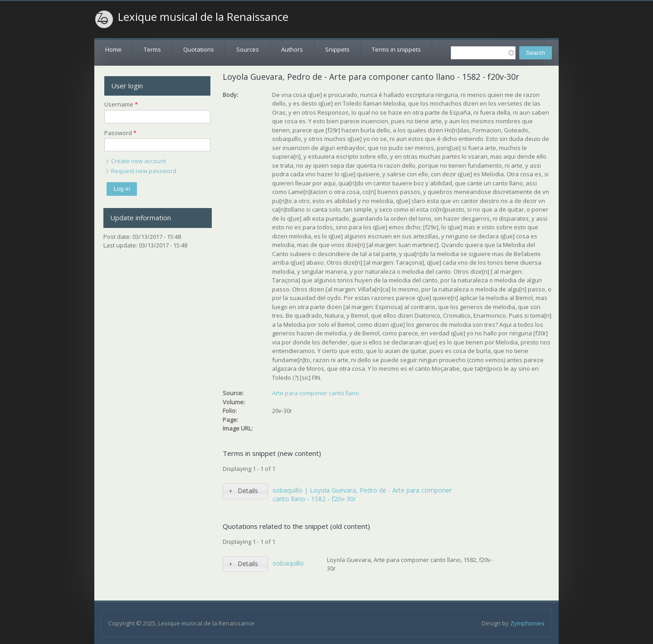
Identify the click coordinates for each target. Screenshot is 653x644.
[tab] (245, 491)
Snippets (337, 49)
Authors (292, 49)
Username (121, 104)
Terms (152, 49)
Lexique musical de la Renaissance (203, 17)
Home (113, 49)
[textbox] (483, 53)
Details (248, 491)
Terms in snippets (396, 49)
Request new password (144, 171)
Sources (248, 49)
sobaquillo (288, 563)
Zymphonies (527, 623)
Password (120, 133)
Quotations (199, 49)
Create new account (139, 161)
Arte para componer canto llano (316, 393)
